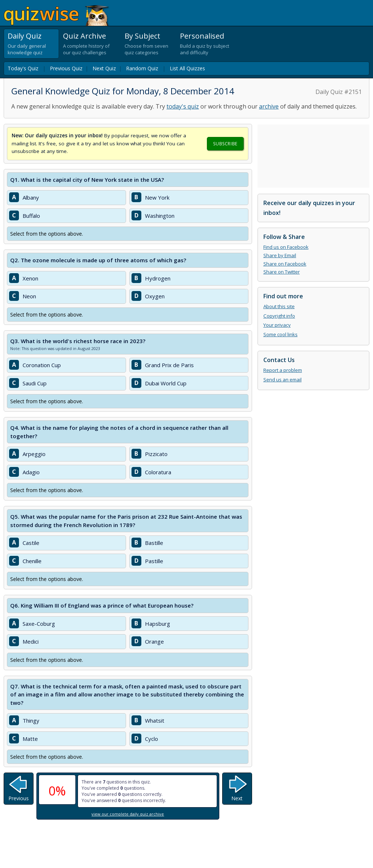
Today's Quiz (23, 68)
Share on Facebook (285, 264)
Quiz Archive (85, 36)
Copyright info (279, 316)
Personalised (202, 36)
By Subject (142, 36)
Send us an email (282, 380)
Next (237, 798)
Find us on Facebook (286, 247)
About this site (279, 306)
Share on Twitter (282, 272)
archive (269, 106)
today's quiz (183, 106)
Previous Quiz (66, 68)
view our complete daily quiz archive (128, 814)
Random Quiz (142, 68)
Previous (19, 798)
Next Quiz (104, 68)
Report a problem (283, 370)
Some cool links (280, 334)
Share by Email (280, 255)
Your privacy (277, 325)
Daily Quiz (25, 36)
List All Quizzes (187, 68)
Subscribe (225, 144)
